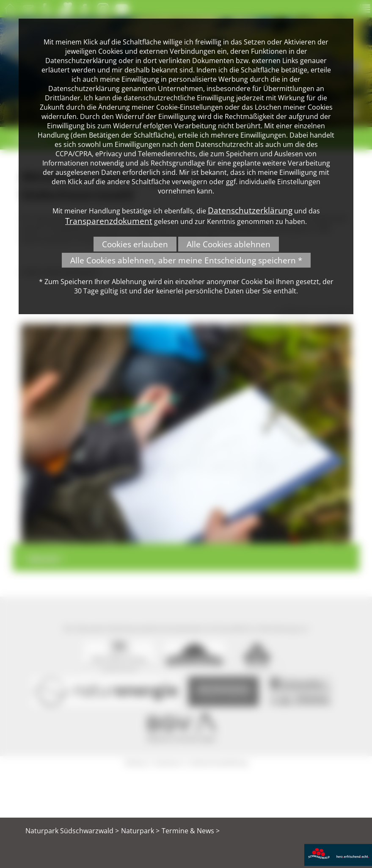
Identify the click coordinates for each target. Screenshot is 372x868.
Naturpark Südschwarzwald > (72, 831)
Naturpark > (140, 831)
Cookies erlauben (135, 244)
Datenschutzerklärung (250, 210)
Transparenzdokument (109, 221)
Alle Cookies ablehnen (229, 244)
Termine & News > (191, 831)
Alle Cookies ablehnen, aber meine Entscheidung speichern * (186, 260)
